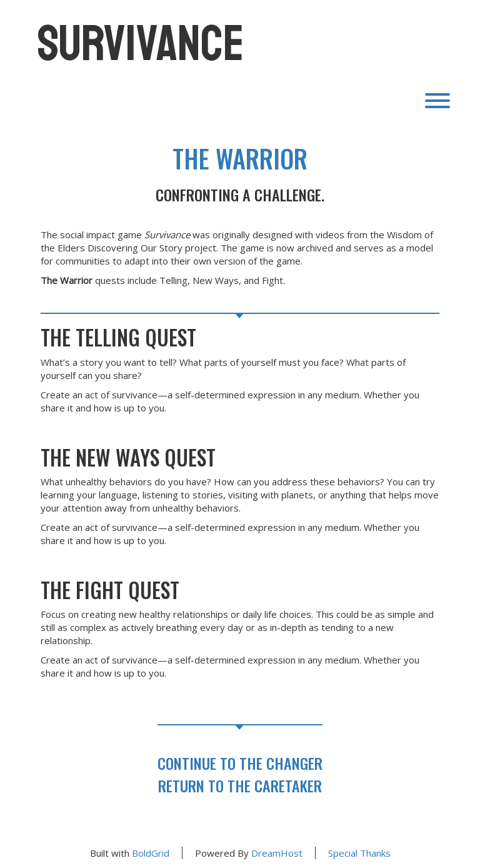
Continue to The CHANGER (240, 763)
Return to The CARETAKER (240, 785)
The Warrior (240, 158)
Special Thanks (359, 853)
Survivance (141, 44)
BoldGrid (151, 853)
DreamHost (277, 853)
